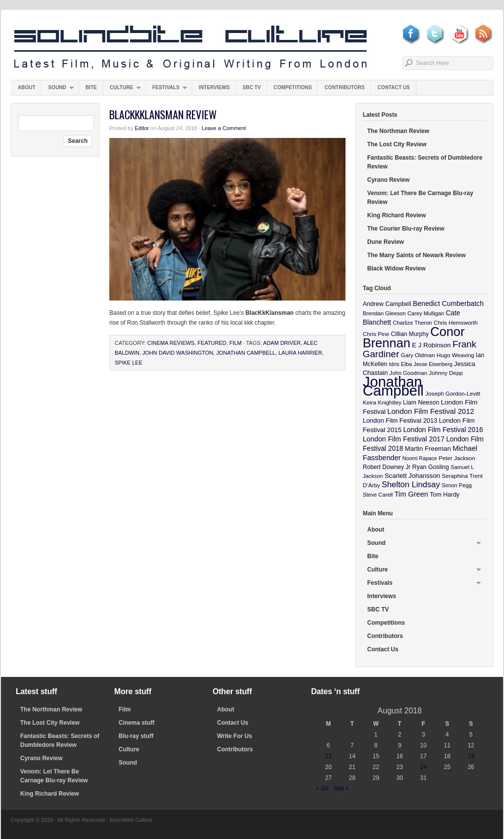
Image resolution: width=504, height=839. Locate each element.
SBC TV (252, 87)
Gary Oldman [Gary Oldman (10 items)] (418, 355)
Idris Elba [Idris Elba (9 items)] (400, 364)
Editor (142, 128)
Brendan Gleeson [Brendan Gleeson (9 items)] (384, 313)
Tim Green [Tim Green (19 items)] (411, 494)
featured (212, 343)
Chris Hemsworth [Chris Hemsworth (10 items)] (456, 322)
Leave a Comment (224, 128)
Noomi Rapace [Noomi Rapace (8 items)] (420, 458)
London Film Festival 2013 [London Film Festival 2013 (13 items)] (400, 420)
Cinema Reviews (171, 343)
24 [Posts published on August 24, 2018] (424, 767)
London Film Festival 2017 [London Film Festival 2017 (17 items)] (404, 439)
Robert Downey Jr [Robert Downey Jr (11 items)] (387, 467)
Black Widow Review (396, 268)
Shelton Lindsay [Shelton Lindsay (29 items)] (411, 485)
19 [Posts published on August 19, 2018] (471, 756)
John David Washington (178, 353)
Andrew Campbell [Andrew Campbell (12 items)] (387, 304)
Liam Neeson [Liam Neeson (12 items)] (421, 403)
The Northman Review (398, 131)
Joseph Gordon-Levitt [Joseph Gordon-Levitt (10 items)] (453, 393)
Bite (91, 87)
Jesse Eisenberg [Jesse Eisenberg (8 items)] (433, 364)
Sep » (341, 788)
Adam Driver (282, 343)
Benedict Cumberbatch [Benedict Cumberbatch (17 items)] (448, 303)
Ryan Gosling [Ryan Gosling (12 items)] (430, 467)
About (27, 87)
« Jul (322, 788)
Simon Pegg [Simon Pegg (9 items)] (457, 485)
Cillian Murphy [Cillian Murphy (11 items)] (410, 334)
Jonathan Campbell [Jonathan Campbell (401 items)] (393, 386)
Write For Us (235, 736)
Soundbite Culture (190, 48)
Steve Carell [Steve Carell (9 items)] (378, 495)
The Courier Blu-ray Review (406, 229)
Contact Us (394, 87)
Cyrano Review (388, 180)
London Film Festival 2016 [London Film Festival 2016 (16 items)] (443, 430)
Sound (58, 90)
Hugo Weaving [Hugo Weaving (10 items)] (455, 355)
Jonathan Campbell (246, 353)
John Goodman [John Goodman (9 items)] (408, 373)
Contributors (345, 87)
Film (236, 343)
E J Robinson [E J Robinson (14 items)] (431, 345)
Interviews (214, 87)
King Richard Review (396, 215)
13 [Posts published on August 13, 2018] (328, 756)
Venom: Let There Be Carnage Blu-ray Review (420, 198)
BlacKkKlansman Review (163, 114)
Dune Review (386, 242)
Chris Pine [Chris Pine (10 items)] (376, 334)
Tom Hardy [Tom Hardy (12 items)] (444, 495)
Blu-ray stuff (136, 736)
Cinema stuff (137, 723)
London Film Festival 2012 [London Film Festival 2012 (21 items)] (431, 411)
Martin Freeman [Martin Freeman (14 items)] (428, 449)
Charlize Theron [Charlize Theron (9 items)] (412, 323)
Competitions (293, 87)
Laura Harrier (300, 353)
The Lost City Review (397, 144)
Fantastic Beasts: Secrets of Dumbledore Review (425, 162)
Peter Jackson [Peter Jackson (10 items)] (457, 458)
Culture (122, 90)
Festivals (167, 90)
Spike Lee (128, 363)
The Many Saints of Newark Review (416, 255)
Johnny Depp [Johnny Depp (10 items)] (446, 373)
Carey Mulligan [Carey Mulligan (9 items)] (426, 313)
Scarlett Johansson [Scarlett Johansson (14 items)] (413, 476)
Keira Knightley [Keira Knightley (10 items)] (382, 402)
